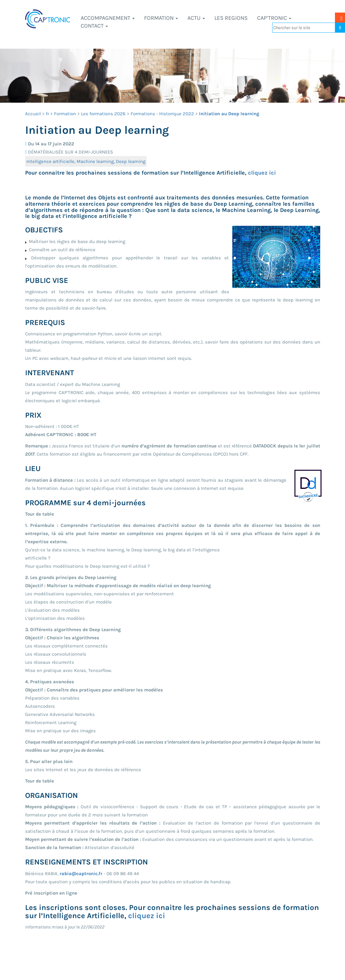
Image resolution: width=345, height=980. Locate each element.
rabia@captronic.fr (81, 874)
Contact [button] (94, 26)
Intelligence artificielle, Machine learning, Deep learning (86, 161)
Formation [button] (161, 18)
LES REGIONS (231, 18)
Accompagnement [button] (108, 18)
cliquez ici (262, 173)
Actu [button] (196, 18)
